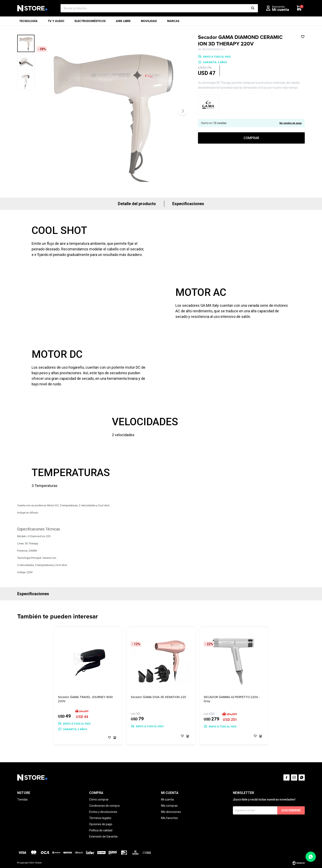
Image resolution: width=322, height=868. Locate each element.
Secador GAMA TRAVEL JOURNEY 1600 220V (85, 699)
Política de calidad (101, 830)
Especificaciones (188, 204)
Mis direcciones (171, 812)
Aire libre (123, 22)
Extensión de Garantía (103, 837)
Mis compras (169, 806)
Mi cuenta (167, 799)
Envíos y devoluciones (103, 812)
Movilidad (149, 22)
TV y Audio (56, 22)
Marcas (173, 22)
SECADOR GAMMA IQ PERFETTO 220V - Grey (232, 699)
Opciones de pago (101, 824)
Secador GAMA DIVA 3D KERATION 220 (158, 697)
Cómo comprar (99, 799)
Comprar (251, 138)
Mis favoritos (169, 818)
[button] (183, 111)
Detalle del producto (137, 204)
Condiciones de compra (104, 806)
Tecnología (28, 22)
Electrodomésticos (90, 22)
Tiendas (22, 799)
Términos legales (100, 818)
